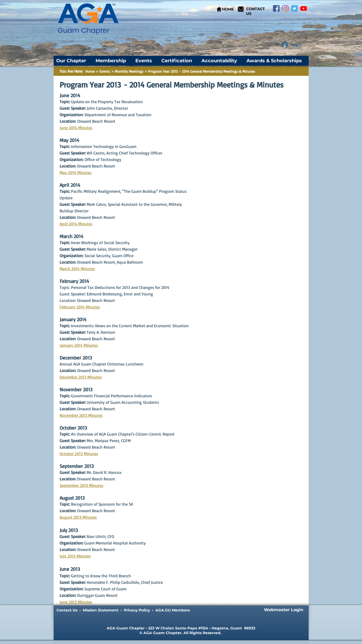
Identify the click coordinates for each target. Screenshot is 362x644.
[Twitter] (294, 8)
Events (105, 71)
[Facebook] (276, 8)
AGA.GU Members (173, 610)
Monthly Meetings (129, 71)
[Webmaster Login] (284, 610)
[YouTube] (304, 8)
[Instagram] (285, 8)
